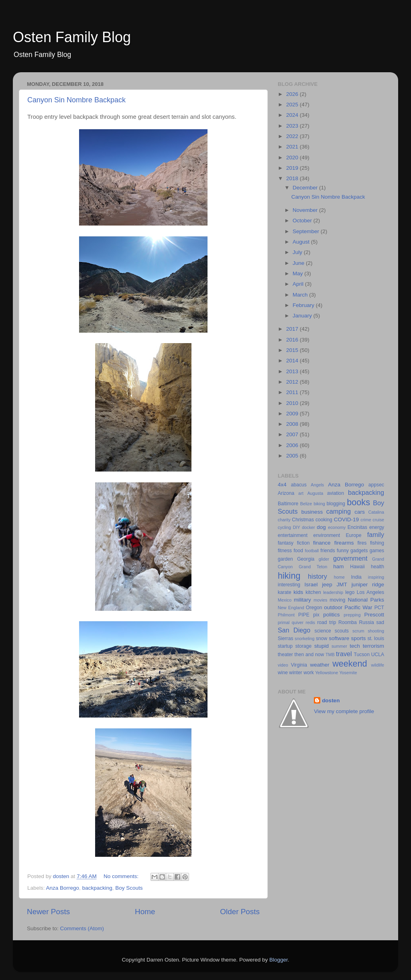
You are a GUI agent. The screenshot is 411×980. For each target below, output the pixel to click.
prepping (352, 615)
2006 (293, 445)
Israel (311, 585)
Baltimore (288, 504)
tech (355, 646)
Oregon (314, 608)
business (312, 512)
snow (321, 638)
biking (319, 504)
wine (283, 673)
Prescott (374, 615)
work (309, 673)
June (299, 263)
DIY (297, 527)
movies (320, 600)
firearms (344, 543)
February (304, 305)
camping (339, 511)
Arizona (286, 493)
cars (360, 512)
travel (344, 654)
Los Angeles (370, 592)
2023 (293, 126)
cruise (378, 520)
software (339, 638)
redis (310, 622)
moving (337, 600)
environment (327, 535)
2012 (293, 382)
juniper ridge (368, 585)
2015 (293, 350)
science (323, 631)
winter (295, 673)
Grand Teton (313, 567)
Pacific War (358, 607)
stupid (321, 646)
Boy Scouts (129, 888)
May (298, 273)
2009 (293, 414)
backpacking (97, 888)
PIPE (304, 615)
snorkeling (304, 638)
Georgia (306, 559)
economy (337, 527)
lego (350, 592)
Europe (353, 535)
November (306, 210)
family (376, 535)
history (317, 576)
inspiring (376, 577)
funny (343, 551)
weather (319, 665)
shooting (376, 631)
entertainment (293, 535)
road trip (327, 622)
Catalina (376, 512)
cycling (284, 527)
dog (321, 527)
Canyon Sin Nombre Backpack (76, 100)
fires (362, 543)
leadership (333, 592)
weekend (350, 664)
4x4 (282, 485)
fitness (285, 551)
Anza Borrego (63, 888)
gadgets (359, 551)
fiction (303, 543)
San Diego (294, 630)
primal (284, 622)
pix (316, 615)
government (350, 558)
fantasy (286, 543)
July (298, 252)
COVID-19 (346, 519)
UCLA (378, 655)
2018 (293, 178)
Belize (306, 504)
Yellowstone (327, 673)
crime (366, 520)
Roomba (348, 622)
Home (145, 912)
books (358, 502)
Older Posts (240, 912)
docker (308, 527)
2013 (293, 371)
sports (358, 638)
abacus (299, 485)
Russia (367, 622)
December (306, 188)
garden (285, 559)
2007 (293, 434)
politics (331, 615)
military (302, 600)
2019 (293, 168)
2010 (293, 403)
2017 (293, 329)
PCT (379, 608)
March (301, 295)
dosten (331, 700)
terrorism (373, 646)
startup (285, 646)
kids (298, 592)
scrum (358, 631)
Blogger (279, 960)
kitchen (313, 592)
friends (328, 551)
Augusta (315, 493)
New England (291, 608)
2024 (293, 115)
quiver (298, 622)
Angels (317, 485)
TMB (330, 655)
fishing (377, 543)
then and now (309, 655)
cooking (324, 520)
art (301, 493)
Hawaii (357, 567)
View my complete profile (344, 711)
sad (380, 622)
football (312, 551)
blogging (336, 504)
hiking (289, 576)
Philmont (286, 615)
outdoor (333, 607)
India (356, 577)
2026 (293, 94)
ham (338, 566)
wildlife (378, 665)
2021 (293, 147)
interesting (289, 585)
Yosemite (348, 673)
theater (285, 655)
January (303, 316)
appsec (376, 485)
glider (324, 559)
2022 (293, 136)
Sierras (285, 638)
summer (339, 646)
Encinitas (357, 527)
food (298, 551)
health (377, 567)
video (283, 665)
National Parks (366, 600)
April (299, 284)
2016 (293, 340)
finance (322, 543)
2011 (293, 392)
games (377, 551)
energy (377, 527)
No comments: (122, 876)
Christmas (303, 520)
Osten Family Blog (72, 37)
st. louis (376, 638)
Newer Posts (48, 912)
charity (284, 520)
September (307, 231)
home (339, 577)
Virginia (299, 665)
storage (304, 646)
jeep (327, 585)
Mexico (285, 600)
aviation (336, 493)
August (302, 242)
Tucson (362, 655)
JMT (342, 585)
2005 (293, 456)
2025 (293, 105)
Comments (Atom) (82, 928)
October (303, 221)
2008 (293, 424)
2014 (293, 361)
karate (285, 592)
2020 (293, 158)
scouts (342, 631)
